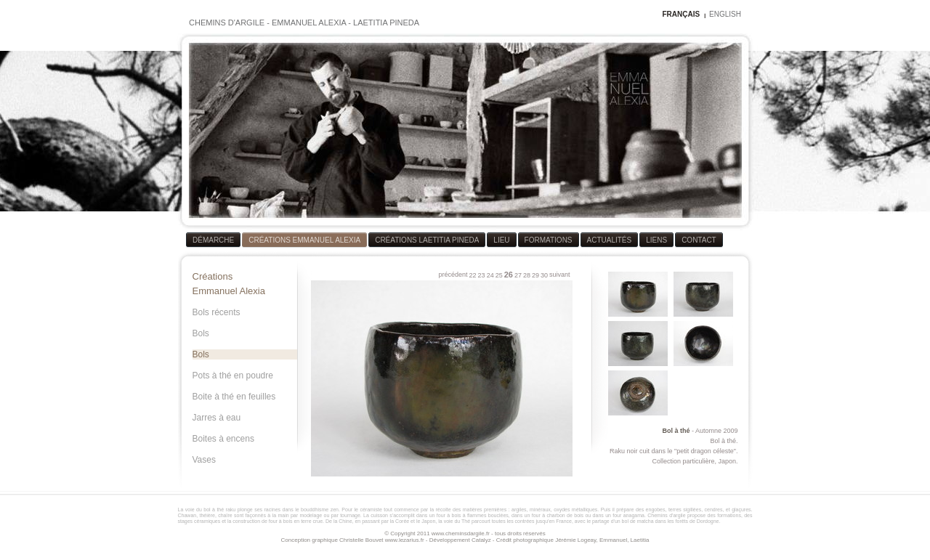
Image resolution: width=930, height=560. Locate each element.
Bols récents (217, 312)
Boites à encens (223, 439)
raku (231, 510)
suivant (560, 275)
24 (490, 275)
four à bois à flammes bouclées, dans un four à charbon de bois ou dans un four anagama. (541, 515)
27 (518, 275)
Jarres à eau (217, 418)
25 (499, 275)
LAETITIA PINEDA (386, 23)
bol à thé (214, 510)
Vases (204, 460)
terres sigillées (685, 510)
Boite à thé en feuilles (234, 397)
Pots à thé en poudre (233, 376)
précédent (453, 275)
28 (527, 275)
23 (482, 275)
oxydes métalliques (575, 510)
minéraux (540, 510)
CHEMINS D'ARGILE (227, 23)
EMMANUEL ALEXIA (309, 23)
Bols (201, 333)
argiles (519, 510)
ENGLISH (725, 14)
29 (535, 275)
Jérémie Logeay (575, 540)
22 (473, 275)
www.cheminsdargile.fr (461, 533)
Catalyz (481, 540)
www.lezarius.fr (405, 540)
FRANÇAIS (681, 14)
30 (544, 275)
